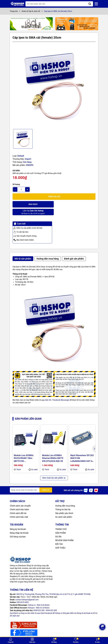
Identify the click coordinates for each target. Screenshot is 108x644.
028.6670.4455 (23, 595)
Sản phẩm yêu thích (64, 506)
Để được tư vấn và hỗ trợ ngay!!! (75, 204)
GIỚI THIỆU (60, 540)
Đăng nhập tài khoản (19, 525)
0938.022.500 (39, 603)
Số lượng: (16, 184)
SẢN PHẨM (60, 525)
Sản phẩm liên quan (28, 411)
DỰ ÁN (58, 529)
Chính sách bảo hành (19, 502)
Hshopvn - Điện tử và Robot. (39, 600)
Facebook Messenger (61, 392)
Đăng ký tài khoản (18, 521)
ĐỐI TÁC (59, 536)
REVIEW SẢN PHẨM (64, 533)
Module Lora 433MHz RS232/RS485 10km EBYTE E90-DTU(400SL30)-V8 (24, 451)
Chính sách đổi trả (18, 506)
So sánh (33, 462)
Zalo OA (48, 392)
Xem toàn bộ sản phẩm (54, 470)
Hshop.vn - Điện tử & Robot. (39, 597)
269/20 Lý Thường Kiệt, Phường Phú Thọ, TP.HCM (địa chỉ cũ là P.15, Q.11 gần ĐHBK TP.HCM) (53, 586)
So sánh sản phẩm (64, 509)
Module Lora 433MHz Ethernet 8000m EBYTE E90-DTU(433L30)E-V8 (53, 451)
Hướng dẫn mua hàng (65, 498)
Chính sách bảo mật (19, 509)
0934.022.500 (51, 603)
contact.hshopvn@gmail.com (27, 592)
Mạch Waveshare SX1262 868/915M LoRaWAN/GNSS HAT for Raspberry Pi (82, 451)
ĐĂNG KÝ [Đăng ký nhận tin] (46, 482)
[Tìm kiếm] (90, 4)
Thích (17, 462)
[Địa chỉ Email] (31, 482)
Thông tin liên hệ (63, 502)
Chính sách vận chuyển (20, 498)
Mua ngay (33, 204)
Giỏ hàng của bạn (18, 529)
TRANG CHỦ (61, 521)
